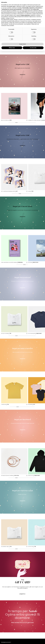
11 (32, 123)
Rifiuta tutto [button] (12, 48)
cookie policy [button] (36, 9)
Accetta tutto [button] (33, 48)
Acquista (22, 75)
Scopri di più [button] (23, 44)
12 (35, 123)
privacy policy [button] (12, 6)
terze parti (25, 11)
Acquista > (23, 594)
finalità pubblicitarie (25, 15)
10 (30, 123)
